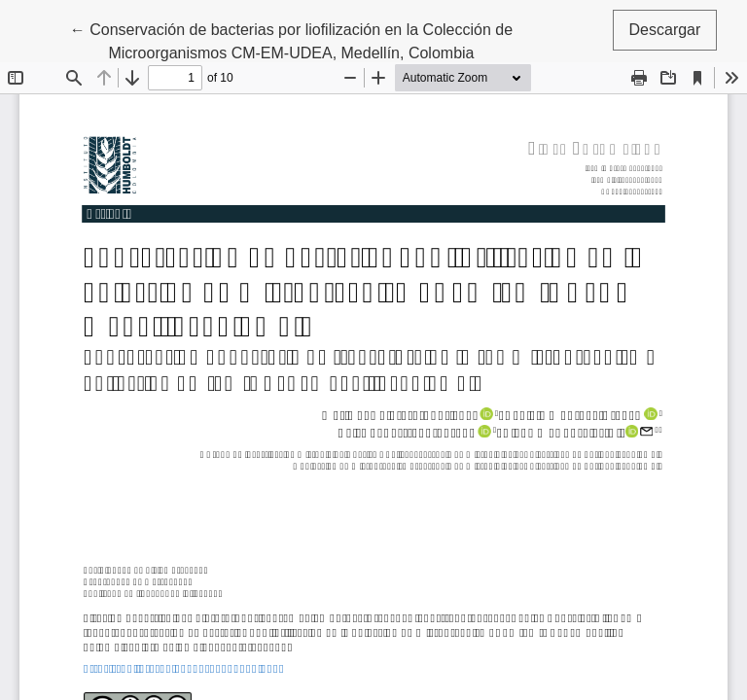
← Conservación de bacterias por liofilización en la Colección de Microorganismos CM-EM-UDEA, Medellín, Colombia (291, 39)
